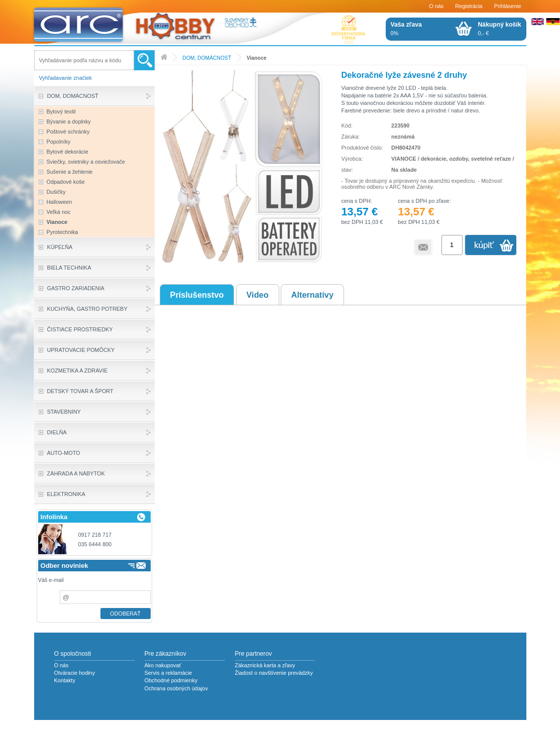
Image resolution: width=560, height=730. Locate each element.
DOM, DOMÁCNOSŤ (207, 58)
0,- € (500, 29)
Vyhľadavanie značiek (66, 78)
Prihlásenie (508, 6)
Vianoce (256, 58)
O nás (436, 6)
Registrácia (469, 6)
